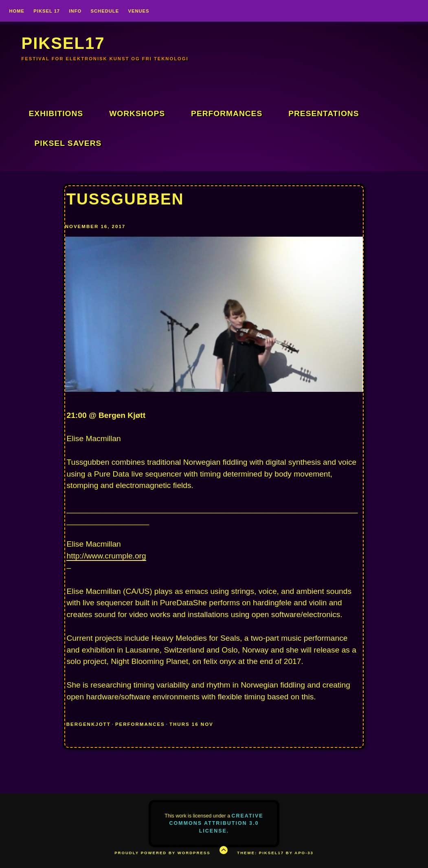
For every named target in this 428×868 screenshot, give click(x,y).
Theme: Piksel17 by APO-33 (275, 853)
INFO (75, 11)
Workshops (137, 113)
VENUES (138, 11)
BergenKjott (89, 724)
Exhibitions (56, 113)
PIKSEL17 (63, 43)
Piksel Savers (68, 143)
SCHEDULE (105, 11)
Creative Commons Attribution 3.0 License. (216, 823)
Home (17, 11)
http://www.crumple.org (106, 556)
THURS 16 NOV (191, 724)
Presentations (324, 113)
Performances (227, 113)
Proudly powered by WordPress (162, 853)
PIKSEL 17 (47, 11)
